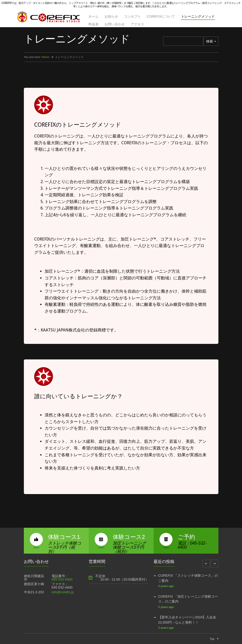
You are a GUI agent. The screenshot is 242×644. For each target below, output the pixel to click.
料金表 (94, 24)
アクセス (137, 24)
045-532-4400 (62, 579)
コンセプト (132, 16)
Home (45, 57)
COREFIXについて (161, 16)
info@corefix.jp (63, 592)
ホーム (94, 16)
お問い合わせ (115, 24)
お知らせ (111, 16)
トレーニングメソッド (198, 16)
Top (212, 639)
